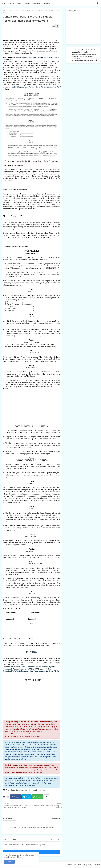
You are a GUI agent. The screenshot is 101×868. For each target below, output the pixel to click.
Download (37, 3)
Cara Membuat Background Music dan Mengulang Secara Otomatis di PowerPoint (84, 56)
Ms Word (11, 10)
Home (3, 3)
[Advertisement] (42, 34)
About (70, 865)
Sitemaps (47, 3)
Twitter (28, 797)
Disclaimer (97, 865)
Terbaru (10, 3)
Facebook (17, 797)
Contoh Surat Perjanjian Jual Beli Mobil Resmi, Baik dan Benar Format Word (35, 87)
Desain (28, 3)
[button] (97, 3)
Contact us (77, 865)
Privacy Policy (87, 865)
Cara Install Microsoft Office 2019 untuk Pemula (83, 51)
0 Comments (55, 840)
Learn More (17, 857)
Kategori (19, 3)
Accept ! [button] (9, 862)
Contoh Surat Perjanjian (19, 790)
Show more (56, 819)
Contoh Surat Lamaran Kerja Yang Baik (85, 60)
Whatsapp (39, 797)
